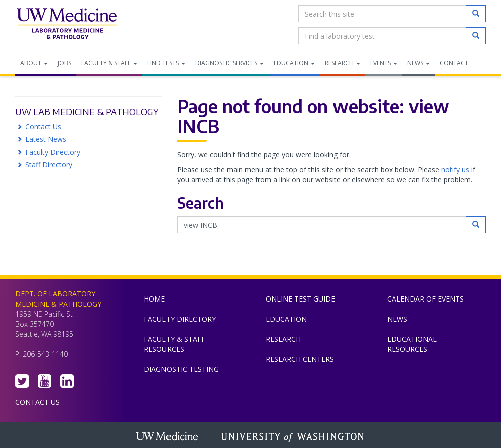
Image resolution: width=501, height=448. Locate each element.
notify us (455, 169)
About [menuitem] (34, 63)
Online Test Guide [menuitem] (300, 299)
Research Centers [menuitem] (300, 359)
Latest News (46, 139)
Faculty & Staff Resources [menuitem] (175, 344)
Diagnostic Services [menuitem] (229, 63)
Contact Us (43, 127)
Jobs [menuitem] (64, 63)
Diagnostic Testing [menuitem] (181, 369)
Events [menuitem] (384, 63)
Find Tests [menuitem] (166, 63)
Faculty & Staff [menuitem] (109, 63)
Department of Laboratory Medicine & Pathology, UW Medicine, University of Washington (66, 25)
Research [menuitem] (343, 63)
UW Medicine (168, 437)
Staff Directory (49, 164)
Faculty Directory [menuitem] (180, 319)
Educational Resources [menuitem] (412, 344)
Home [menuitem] (154, 299)
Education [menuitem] (294, 63)
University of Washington (293, 437)
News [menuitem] (419, 63)
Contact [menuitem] (454, 63)
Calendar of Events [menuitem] (426, 299)
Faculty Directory (53, 152)
